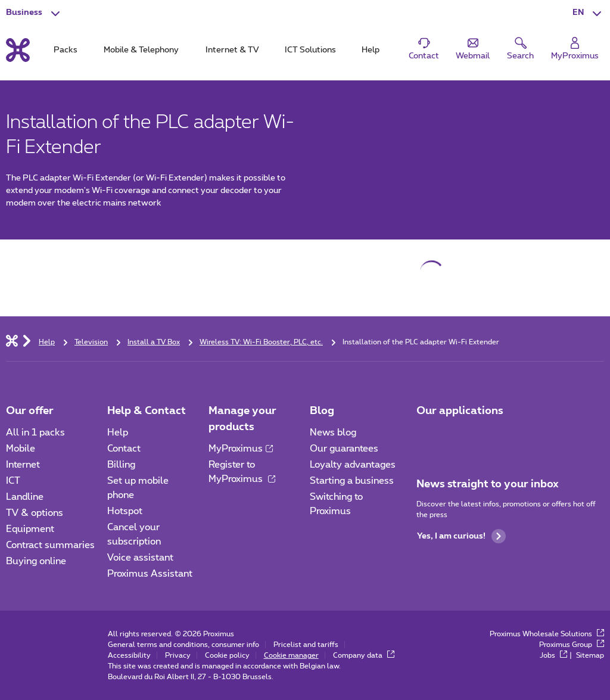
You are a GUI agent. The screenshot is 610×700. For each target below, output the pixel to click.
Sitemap (590, 655)
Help (118, 433)
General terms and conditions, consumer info (183, 645)
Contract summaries (50, 545)
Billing (121, 465)
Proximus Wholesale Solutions (547, 634)
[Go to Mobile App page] (427, 436)
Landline (25, 497)
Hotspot (125, 511)
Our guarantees (344, 449)
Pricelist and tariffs (306, 645)
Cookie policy (227, 655)
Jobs (553, 655)
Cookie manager (291, 655)
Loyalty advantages (353, 465)
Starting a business (352, 481)
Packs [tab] (66, 50)
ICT (13, 481)
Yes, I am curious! (461, 536)
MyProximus (241, 449)
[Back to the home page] (18, 50)
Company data (364, 655)
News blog (333, 433)
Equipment (30, 529)
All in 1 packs (35, 433)
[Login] (575, 49)
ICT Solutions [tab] (310, 50)
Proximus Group (572, 645)
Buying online (36, 561)
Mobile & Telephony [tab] (141, 50)
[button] (588, 13)
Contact (124, 449)
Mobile (21, 449)
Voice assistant (140, 558)
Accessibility (129, 655)
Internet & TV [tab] (232, 50)
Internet (23, 465)
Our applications (460, 411)
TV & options (35, 513)
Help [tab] (371, 50)
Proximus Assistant (150, 574)
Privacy (178, 655)
